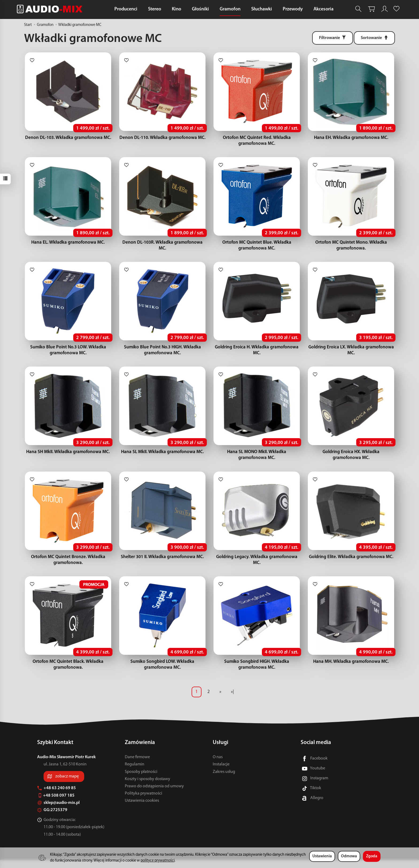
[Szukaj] (358, 9)
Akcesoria (323, 9)
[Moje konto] (385, 9)
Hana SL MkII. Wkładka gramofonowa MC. (162, 457)
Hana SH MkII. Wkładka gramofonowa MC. (68, 457)
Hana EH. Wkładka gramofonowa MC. (351, 139)
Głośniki (200, 9)
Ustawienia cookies (142, 809)
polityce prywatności (158, 861)
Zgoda (372, 856)
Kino (176, 9)
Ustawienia (322, 856)
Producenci (126, 9)
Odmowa (349, 856)
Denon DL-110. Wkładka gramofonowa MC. (162, 139)
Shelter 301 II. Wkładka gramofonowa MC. (162, 564)
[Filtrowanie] (333, 38)
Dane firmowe (137, 765)
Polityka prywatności (143, 801)
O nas (218, 765)
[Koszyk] (371, 9)
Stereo (155, 9)
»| (232, 700)
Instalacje (221, 772)
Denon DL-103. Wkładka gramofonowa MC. (68, 139)
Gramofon (230, 9)
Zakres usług (224, 780)
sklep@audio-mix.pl (58, 811)
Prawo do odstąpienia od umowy (154, 794)
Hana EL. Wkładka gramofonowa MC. (68, 245)
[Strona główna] (51, 9)
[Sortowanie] (374, 38)
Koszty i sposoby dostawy (148, 787)
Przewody (293, 9)
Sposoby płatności (141, 780)
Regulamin (135, 772)
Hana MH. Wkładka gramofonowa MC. (351, 670)
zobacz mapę (67, 784)
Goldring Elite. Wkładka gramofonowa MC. (351, 564)
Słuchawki (262, 9)
